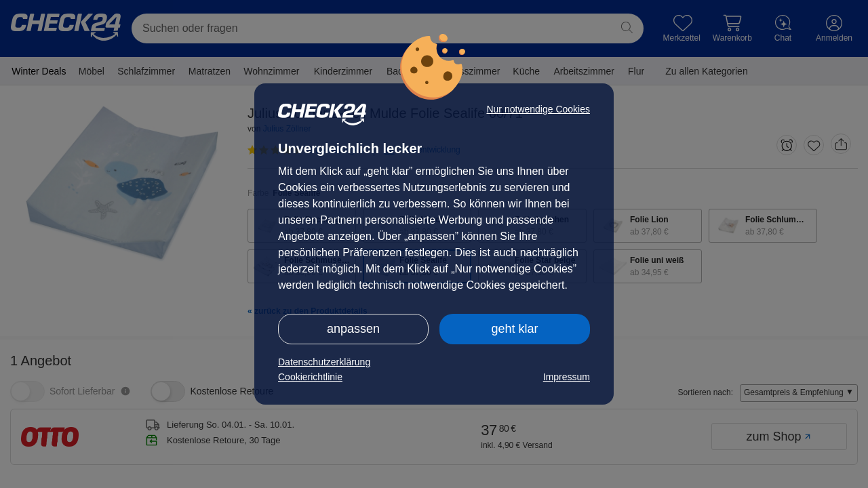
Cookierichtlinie (310, 377)
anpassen (353, 329)
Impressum (567, 377)
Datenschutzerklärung (324, 362)
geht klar (514, 329)
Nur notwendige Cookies (538, 109)
